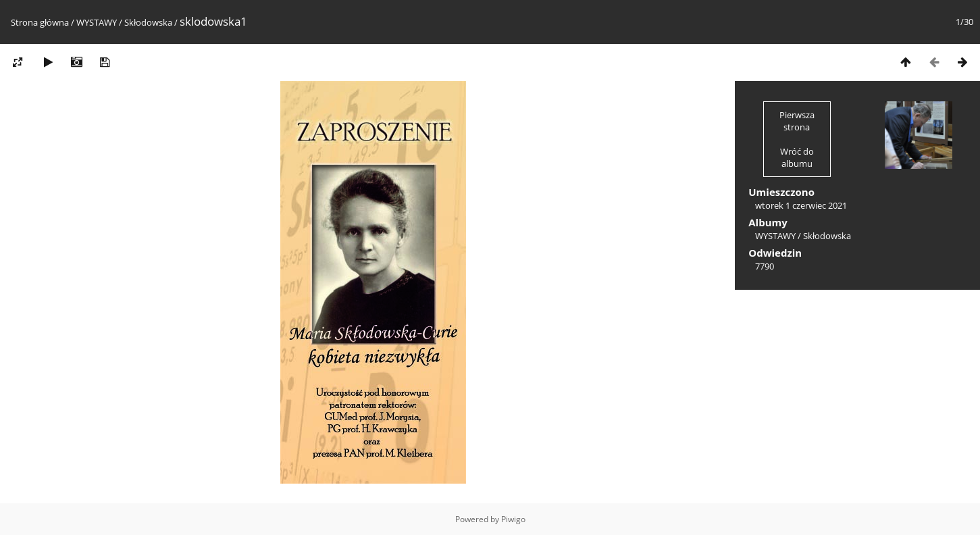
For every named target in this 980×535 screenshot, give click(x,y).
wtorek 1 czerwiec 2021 (801, 205)
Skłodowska (148, 22)
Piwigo (513, 519)
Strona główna (40, 22)
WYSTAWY (97, 22)
